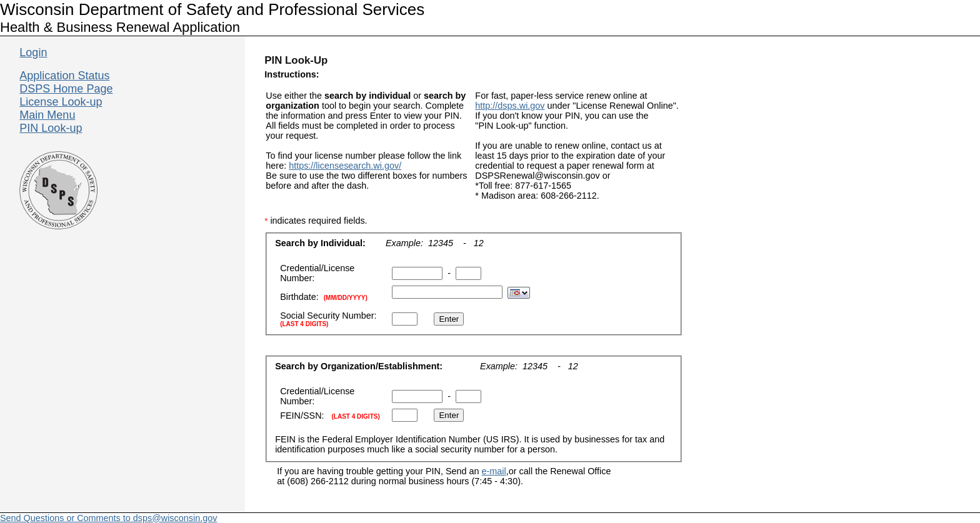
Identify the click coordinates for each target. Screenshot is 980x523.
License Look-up (61, 102)
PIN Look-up (51, 128)
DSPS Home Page (66, 89)
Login (33, 52)
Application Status (64, 76)
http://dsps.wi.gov (510, 106)
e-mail (494, 471)
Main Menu (47, 115)
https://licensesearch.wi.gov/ (345, 166)
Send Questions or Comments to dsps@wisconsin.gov (108, 518)
